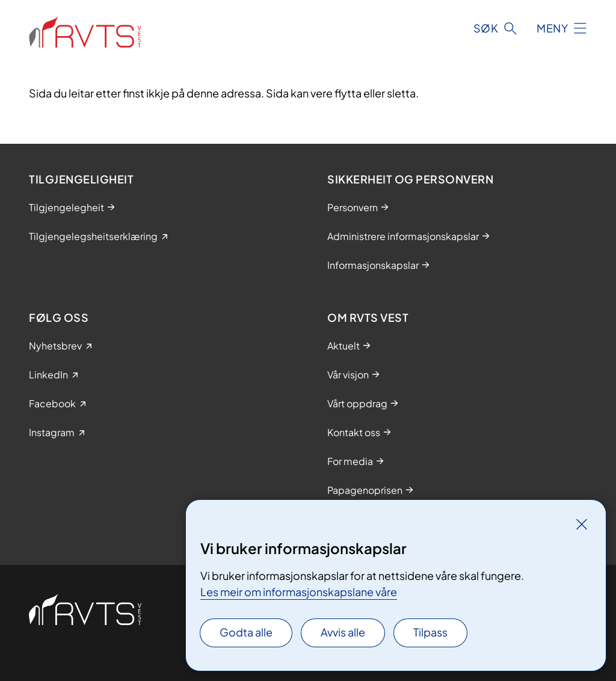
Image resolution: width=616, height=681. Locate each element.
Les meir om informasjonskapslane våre (299, 592)
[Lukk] (582, 524)
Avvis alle (343, 632)
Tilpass (430, 632)
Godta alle (246, 632)
